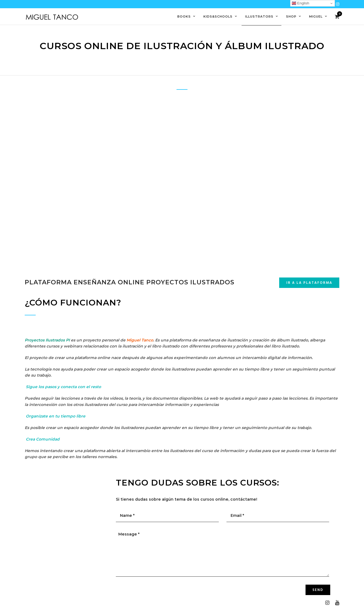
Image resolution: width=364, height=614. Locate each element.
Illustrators (259, 16)
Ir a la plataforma (309, 283)
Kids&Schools (218, 16)
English (300, 3)
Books (184, 16)
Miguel (316, 16)
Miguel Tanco (140, 340)
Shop (291, 16)
